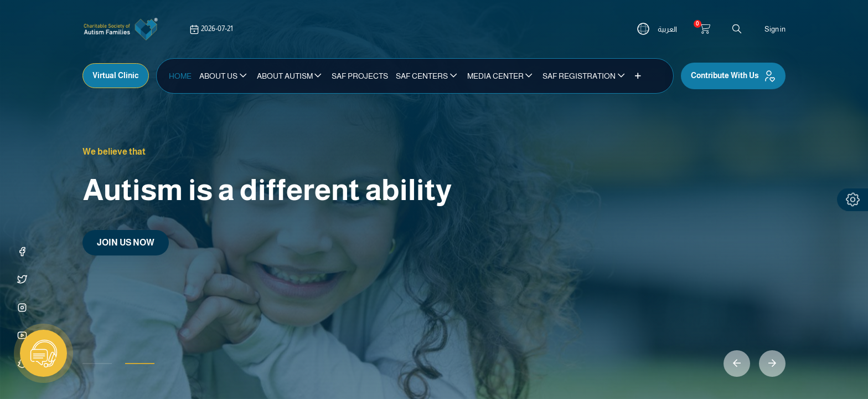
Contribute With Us (733, 76)
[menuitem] (180, 76)
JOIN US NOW (126, 242)
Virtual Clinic (116, 75)
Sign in (775, 29)
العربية (667, 29)
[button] (638, 76)
